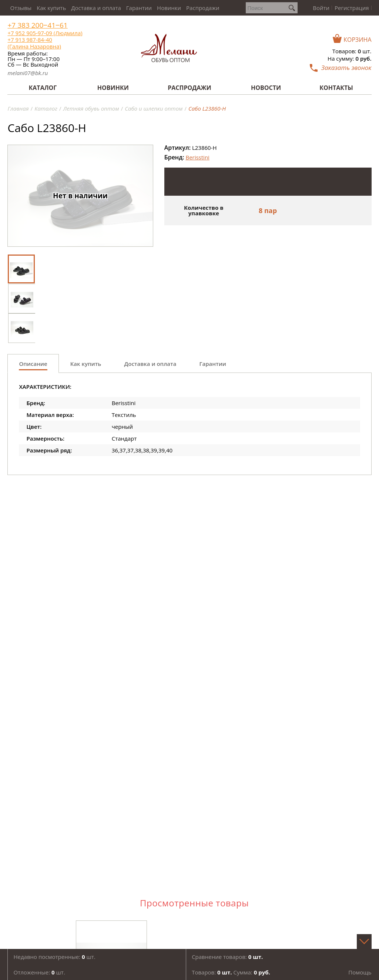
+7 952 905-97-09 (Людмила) (45, 33)
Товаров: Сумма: (231, 972)
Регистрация (352, 8)
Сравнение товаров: (227, 957)
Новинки (169, 8)
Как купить (51, 8)
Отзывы (21, 8)
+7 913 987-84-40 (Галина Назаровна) (34, 43)
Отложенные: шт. (39, 972)
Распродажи (203, 8)
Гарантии (139, 8)
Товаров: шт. (352, 51)
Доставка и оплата (96, 8)
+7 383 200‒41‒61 (37, 25)
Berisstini (197, 157)
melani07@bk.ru (28, 73)
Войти (321, 8)
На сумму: (349, 58)
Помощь (360, 972)
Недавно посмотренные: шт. (54, 957)
